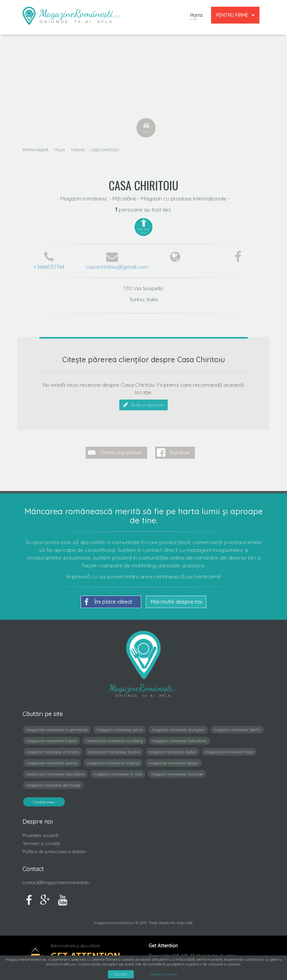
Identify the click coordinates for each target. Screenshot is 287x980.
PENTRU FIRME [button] (235, 15)
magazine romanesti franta (52, 738)
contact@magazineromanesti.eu (56, 880)
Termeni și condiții (41, 841)
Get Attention (86, 954)
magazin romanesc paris (120, 727)
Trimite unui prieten (121, 450)
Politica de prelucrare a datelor (54, 849)
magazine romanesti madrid (113, 760)
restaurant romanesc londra (114, 749)
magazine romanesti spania (52, 760)
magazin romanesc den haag (53, 782)
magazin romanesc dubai (173, 749)
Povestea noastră (40, 833)
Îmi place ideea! (108, 599)
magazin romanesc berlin (237, 727)
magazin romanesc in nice (118, 771)
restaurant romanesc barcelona (55, 771)
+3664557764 (49, 267)
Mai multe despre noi (176, 599)
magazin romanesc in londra (53, 749)
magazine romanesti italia (229, 749)
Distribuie (180, 450)
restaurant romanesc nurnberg (114, 738)
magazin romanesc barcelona (179, 738)
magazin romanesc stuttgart (178, 727)
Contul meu (44, 799)
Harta (196, 17)
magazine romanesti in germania (57, 727)
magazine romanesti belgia (173, 760)
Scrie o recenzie (143, 405)
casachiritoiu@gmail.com (117, 267)
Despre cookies (164, 974)
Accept (121, 974)
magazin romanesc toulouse (177, 771)
